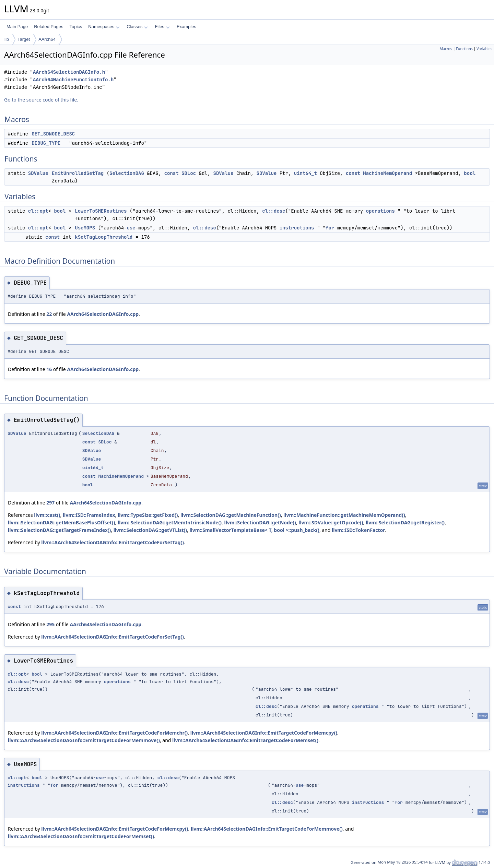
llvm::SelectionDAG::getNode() (260, 522)
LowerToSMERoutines (101, 211)
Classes (137, 27)
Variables (484, 49)
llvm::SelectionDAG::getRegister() (405, 522)
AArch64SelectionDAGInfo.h (69, 72)
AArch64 (47, 39)
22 (49, 314)
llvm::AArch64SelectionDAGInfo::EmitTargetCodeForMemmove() (84, 740)
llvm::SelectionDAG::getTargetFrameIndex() (59, 530)
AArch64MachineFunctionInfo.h (73, 80)
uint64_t (305, 173)
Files (162, 27)
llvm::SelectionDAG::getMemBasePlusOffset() (62, 522)
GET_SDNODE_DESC (53, 134)
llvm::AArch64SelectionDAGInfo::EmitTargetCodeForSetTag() (113, 542)
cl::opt (38, 211)
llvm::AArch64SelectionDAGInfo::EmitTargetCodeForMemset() (245, 740)
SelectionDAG (127, 173)
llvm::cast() (47, 515)
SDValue (38, 173)
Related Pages (49, 27)
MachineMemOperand (387, 173)
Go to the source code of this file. (41, 100)
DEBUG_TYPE (46, 143)
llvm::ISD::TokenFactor (358, 530)
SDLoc (189, 173)
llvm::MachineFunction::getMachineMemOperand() (344, 515)
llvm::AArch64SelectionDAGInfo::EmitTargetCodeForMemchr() (114, 733)
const (172, 173)
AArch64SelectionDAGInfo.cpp (103, 314)
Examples (186, 27)
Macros (446, 49)
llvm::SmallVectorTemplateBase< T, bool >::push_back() (254, 530)
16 (49, 369)
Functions (464, 49)
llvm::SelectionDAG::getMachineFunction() (231, 515)
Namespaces (104, 27)
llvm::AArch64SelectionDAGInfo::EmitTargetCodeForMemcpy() (264, 733)
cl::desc (274, 211)
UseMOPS (85, 228)
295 (50, 624)
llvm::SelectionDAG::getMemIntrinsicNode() (170, 522)
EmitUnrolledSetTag (78, 173)
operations (380, 211)
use (131, 228)
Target (24, 39)
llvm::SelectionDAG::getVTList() (150, 530)
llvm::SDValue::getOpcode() (331, 522)
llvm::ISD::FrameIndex (89, 515)
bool (470, 173)
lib (7, 39)
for (330, 228)
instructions (297, 228)
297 (50, 503)
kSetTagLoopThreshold (104, 237)
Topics (76, 27)
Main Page (17, 27)
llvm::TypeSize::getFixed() (148, 515)
